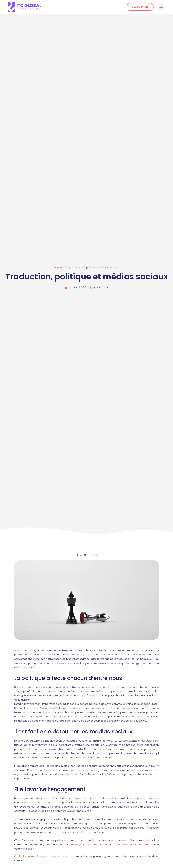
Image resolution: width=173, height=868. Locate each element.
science (88, 844)
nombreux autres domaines (134, 844)
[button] (161, 7)
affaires (74, 844)
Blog (67, 267)
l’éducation (101, 844)
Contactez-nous (24, 856)
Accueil (59, 267)
